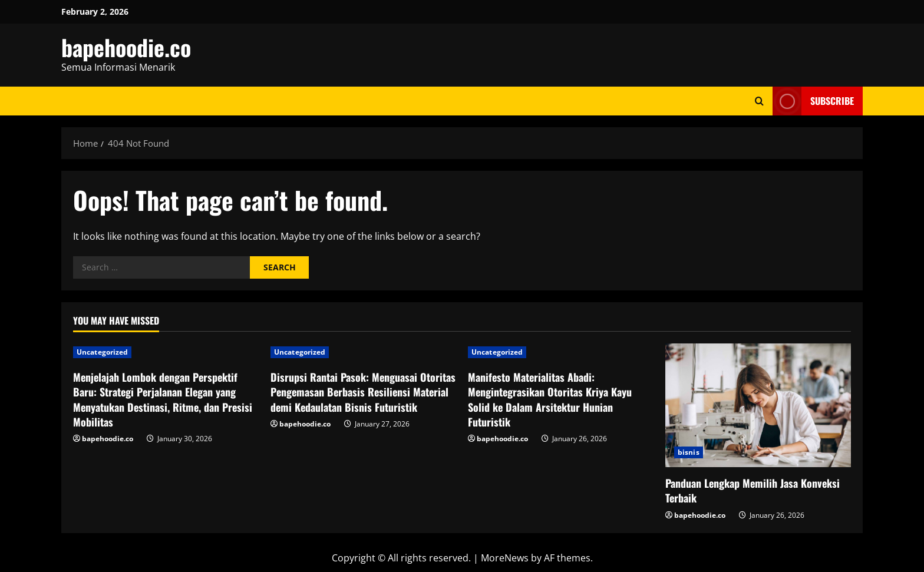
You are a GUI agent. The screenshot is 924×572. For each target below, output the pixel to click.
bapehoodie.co (126, 47)
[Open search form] (759, 101)
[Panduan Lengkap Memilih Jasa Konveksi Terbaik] (758, 405)
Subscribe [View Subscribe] (813, 101)
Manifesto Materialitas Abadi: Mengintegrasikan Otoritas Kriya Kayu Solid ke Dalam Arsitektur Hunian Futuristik (550, 399)
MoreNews (505, 558)
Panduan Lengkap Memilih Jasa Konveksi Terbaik (753, 490)
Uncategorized (102, 352)
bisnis (689, 452)
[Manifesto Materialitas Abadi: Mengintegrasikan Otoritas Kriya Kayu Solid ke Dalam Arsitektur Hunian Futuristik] (561, 352)
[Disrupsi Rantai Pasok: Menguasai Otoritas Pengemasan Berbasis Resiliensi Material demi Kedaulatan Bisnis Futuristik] (363, 352)
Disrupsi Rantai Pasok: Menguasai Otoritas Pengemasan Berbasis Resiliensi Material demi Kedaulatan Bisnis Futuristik (363, 392)
